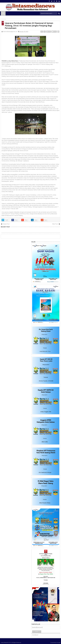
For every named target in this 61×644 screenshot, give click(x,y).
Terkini (37, 632)
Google (58, 643)
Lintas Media (4, 643)
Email (54, 32)
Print (49, 32)
